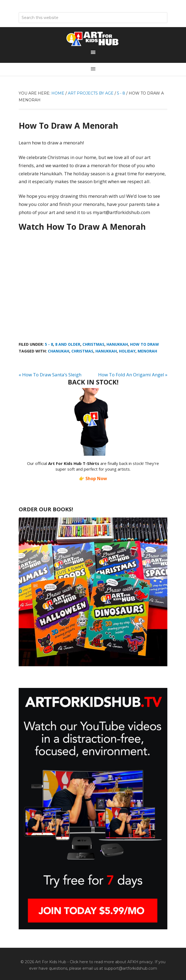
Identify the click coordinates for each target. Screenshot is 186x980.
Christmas (93, 344)
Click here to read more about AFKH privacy (111, 962)
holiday (127, 351)
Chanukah (59, 351)
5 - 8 (49, 344)
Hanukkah (117, 344)
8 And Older (68, 344)
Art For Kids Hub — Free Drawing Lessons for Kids (93, 39)
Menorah (147, 351)
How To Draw (145, 344)
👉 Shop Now (93, 478)
